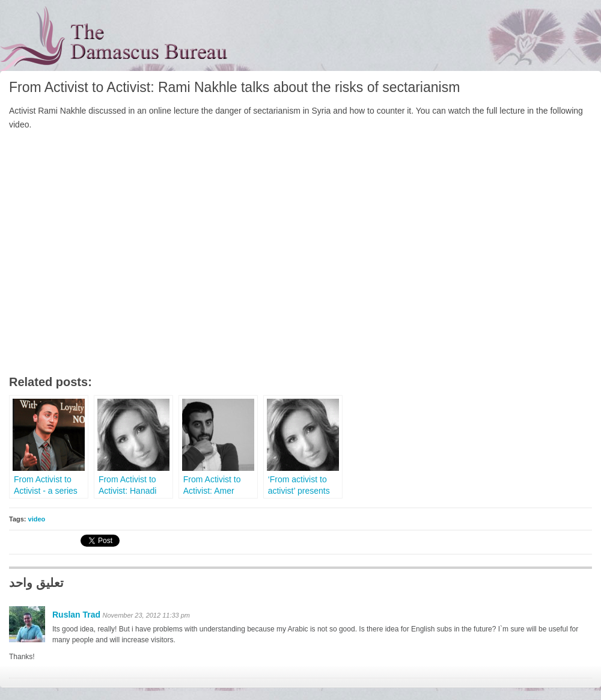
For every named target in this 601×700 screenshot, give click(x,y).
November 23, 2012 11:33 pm (146, 615)
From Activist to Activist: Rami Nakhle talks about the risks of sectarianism (234, 87)
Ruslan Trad (76, 615)
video (37, 519)
